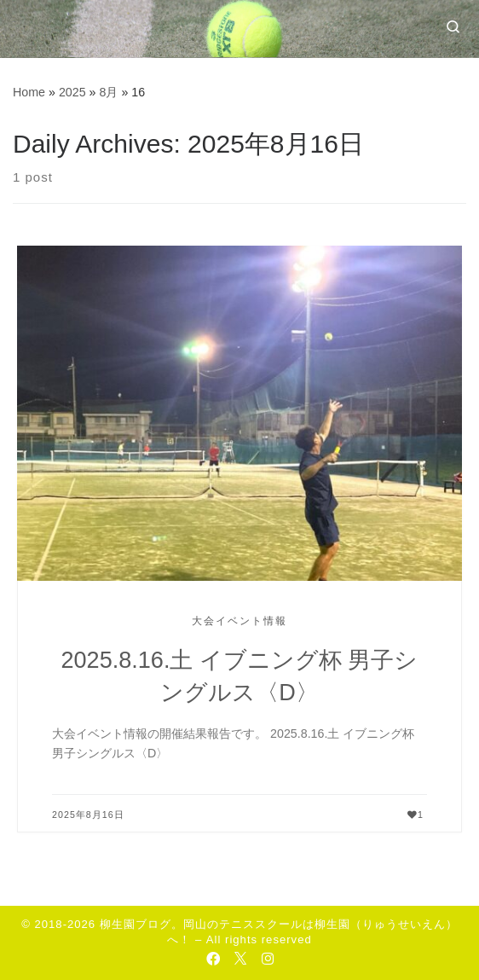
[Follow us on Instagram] (268, 958)
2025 (72, 92)
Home (29, 92)
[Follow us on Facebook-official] (213, 958)
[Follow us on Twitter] (240, 958)
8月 (108, 92)
